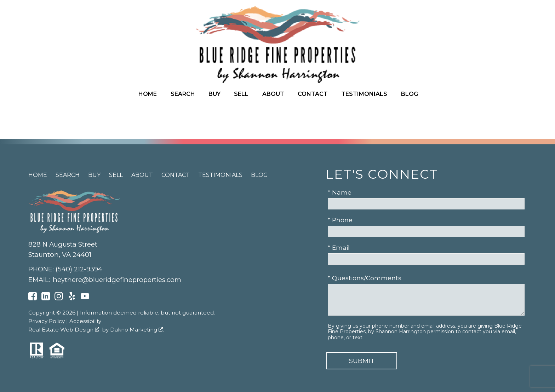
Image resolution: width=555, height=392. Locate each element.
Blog (410, 94)
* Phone (340, 220)
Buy (214, 94)
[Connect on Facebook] (33, 298)
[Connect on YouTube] (85, 298)
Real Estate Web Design (64, 330)
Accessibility (85, 321)
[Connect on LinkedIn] (46, 298)
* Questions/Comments (365, 278)
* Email (339, 247)
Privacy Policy (47, 321)
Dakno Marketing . (137, 330)
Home (148, 94)
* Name (340, 192)
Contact (313, 94)
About (273, 94)
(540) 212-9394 (79, 269)
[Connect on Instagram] (59, 298)
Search (183, 94)
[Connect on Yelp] (72, 298)
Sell (241, 94)
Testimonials (364, 94)
